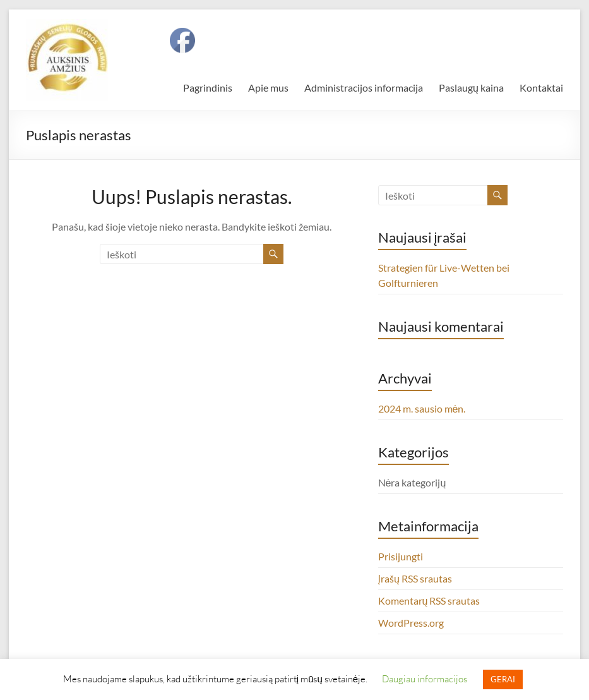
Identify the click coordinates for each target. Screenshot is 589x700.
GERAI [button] (503, 679)
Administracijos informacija (364, 87)
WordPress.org (411, 623)
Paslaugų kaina (471, 87)
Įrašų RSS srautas (415, 578)
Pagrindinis (208, 87)
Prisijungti (401, 556)
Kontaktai (541, 87)
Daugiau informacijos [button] (425, 679)
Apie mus (268, 87)
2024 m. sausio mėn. (422, 408)
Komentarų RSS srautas (429, 600)
